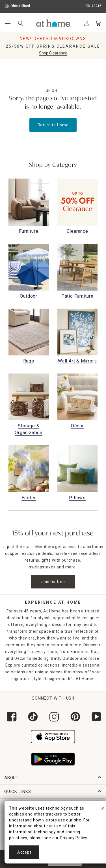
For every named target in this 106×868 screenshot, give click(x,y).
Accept (24, 852)
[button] (54, 23)
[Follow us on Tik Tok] (32, 717)
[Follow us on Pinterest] (74, 717)
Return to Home (53, 125)
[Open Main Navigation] (7, 24)
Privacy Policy (73, 838)
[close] (103, 809)
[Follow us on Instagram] (53, 717)
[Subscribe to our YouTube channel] (95, 717)
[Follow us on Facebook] (11, 717)
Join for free (53, 582)
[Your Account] (87, 23)
